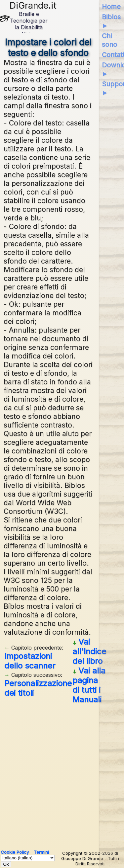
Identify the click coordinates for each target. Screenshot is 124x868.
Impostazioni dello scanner (30, 661)
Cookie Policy (15, 852)
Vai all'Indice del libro (89, 651)
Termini (41, 852)
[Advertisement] (62, 774)
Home (111, 7)
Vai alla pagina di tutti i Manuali (89, 685)
